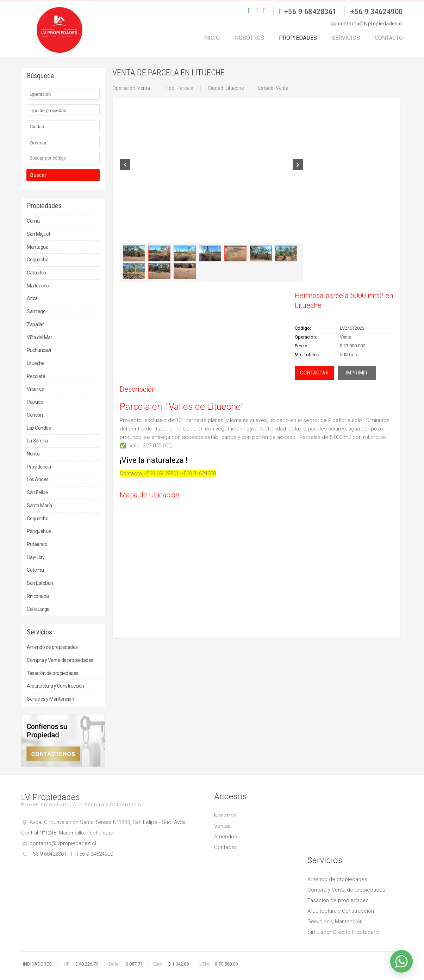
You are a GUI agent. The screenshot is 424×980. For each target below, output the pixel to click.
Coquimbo (38, 260)
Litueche (36, 363)
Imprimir (357, 373)
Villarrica (35, 389)
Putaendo (37, 544)
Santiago (36, 311)
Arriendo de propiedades (52, 647)
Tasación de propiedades (53, 673)
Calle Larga (38, 609)
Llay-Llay (36, 557)
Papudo (35, 402)
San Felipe (37, 492)
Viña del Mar (39, 337)
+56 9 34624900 (377, 12)
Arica (32, 298)
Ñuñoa (34, 454)
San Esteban (40, 583)
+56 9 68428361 (310, 12)
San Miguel (38, 234)
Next (298, 171)
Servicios (338, 42)
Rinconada (38, 596)
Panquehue (39, 531)
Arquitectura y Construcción (55, 686)
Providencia (39, 467)
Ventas (222, 826)
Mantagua (38, 247)
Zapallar (35, 324)
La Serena (37, 441)
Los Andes (38, 479)
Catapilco (36, 273)
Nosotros (230, 42)
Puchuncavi (39, 350)
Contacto (389, 42)
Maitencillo (38, 286)
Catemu (35, 570)
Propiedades (284, 42)
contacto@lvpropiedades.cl (63, 843)
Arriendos (226, 837)
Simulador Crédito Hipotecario (344, 932)
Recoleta (36, 376)
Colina (33, 221)
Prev (125, 171)
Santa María (39, 505)
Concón (35, 415)
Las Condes (39, 428)
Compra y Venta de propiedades (60, 660)
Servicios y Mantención (50, 699)
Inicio (184, 42)
